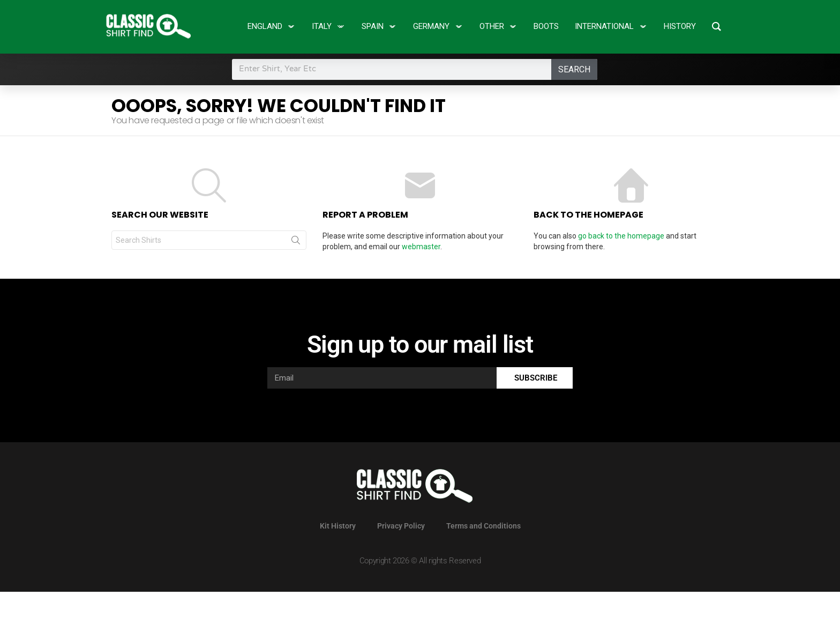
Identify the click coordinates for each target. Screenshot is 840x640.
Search (574, 69)
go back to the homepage (621, 236)
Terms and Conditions (483, 526)
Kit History (338, 526)
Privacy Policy (401, 526)
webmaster (421, 247)
